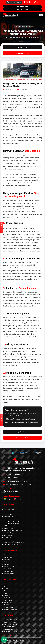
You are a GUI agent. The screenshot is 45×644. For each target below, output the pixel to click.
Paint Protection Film (11, 517)
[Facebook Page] (25, 2)
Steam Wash (8, 538)
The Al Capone (9, 566)
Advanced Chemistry (12, 524)
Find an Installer (9, 627)
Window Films (8, 528)
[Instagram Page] (27, 2)
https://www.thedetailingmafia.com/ (22, 419)
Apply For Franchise (10, 620)
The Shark (7, 564)
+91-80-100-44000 (14, 2)
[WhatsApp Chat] (4, 640)
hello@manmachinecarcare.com (18, 484)
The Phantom (8, 571)
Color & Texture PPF (12, 521)
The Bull (6, 555)
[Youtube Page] (30, 2)
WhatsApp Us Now (22, 53)
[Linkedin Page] (32, 2)
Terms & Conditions (10, 609)
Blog (5, 593)
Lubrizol (8, 519)
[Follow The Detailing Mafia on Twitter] (8, 492)
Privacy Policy (8, 607)
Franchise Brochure (10, 631)
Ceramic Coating (10, 510)
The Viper (7, 559)
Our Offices (7, 643)
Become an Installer (10, 624)
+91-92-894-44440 (31, 422)
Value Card (8, 598)
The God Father (9, 574)
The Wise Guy (8, 569)
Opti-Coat (9, 514)
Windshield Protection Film (13, 531)
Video (6, 589)
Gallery (6, 591)
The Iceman (8, 557)
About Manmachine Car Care (14, 640)
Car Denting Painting (11, 545)
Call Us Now (22, 47)
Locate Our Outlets (10, 622)
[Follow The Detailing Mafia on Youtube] (10, 492)
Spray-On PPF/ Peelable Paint (14, 542)
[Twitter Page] (35, 2)
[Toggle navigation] (41, 15)
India (7, 499)
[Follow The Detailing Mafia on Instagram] (13, 492)
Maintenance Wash (10, 540)
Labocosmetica (11, 512)
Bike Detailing (8, 533)
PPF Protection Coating (11, 526)
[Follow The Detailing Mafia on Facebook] (5, 492)
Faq (5, 584)
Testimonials (8, 602)
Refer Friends (8, 600)
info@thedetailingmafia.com (17, 481)
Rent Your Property (10, 629)
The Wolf (7, 562)
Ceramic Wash (9, 535)
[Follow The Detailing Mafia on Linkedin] (16, 492)
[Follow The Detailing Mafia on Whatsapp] (18, 492)
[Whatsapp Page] (37, 2)
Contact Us (7, 605)
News (6, 586)
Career (6, 595)
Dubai (18, 499)
